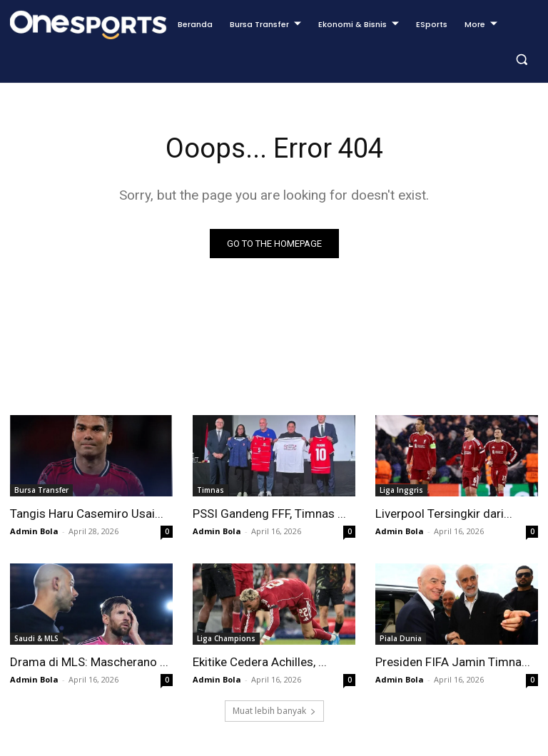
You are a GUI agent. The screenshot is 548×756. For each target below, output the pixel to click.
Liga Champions (226, 638)
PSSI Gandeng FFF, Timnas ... (269, 514)
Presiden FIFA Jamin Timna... (453, 662)
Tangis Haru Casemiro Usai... (87, 514)
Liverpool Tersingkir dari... (444, 514)
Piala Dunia (401, 638)
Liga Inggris (401, 490)
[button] (521, 60)
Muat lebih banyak (274, 711)
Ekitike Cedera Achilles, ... (260, 662)
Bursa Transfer (41, 490)
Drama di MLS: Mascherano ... (89, 662)
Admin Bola (34, 531)
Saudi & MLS (36, 638)
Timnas (210, 490)
